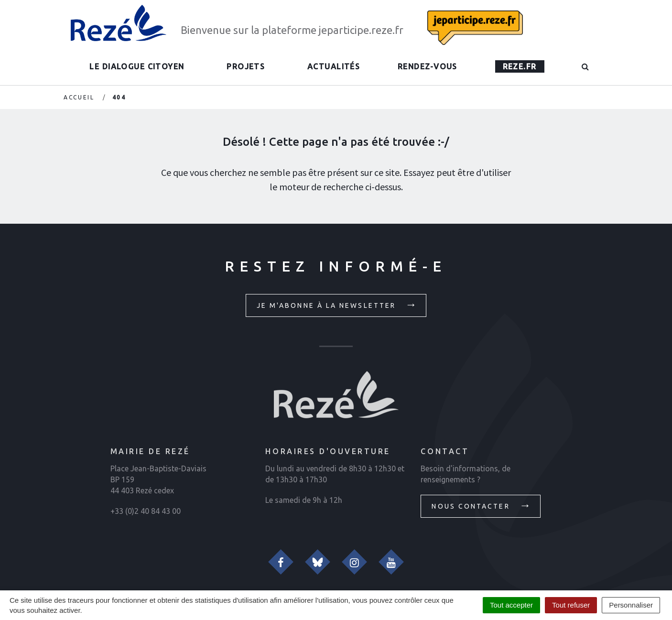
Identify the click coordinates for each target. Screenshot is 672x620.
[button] (586, 66)
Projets (246, 66)
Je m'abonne (337, 305)
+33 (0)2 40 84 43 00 (146, 511)
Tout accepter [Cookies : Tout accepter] (511, 605)
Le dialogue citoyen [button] (137, 66)
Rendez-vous (428, 66)
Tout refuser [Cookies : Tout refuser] (571, 605)
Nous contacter (482, 505)
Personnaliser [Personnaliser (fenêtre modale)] (631, 605)
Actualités (334, 66)
